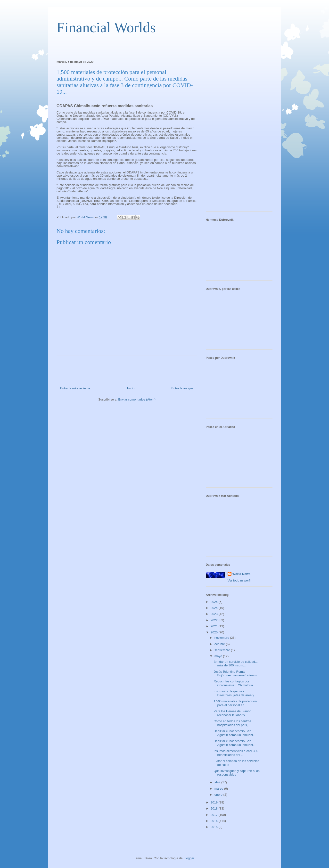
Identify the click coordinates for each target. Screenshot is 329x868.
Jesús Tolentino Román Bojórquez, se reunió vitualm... (237, 674)
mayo (219, 656)
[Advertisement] (113, 46)
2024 (215, 608)
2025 (215, 602)
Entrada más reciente (75, 388)
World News (241, 574)
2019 (215, 802)
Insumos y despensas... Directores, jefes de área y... (235, 693)
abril (218, 782)
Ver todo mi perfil (239, 580)
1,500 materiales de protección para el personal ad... (235, 703)
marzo (219, 789)
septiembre (223, 650)
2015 (215, 827)
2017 (215, 815)
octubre (220, 644)
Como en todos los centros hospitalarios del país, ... (232, 723)
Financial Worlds (106, 27)
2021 (215, 626)
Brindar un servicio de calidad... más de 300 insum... (235, 664)
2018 (215, 808)
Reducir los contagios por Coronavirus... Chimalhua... (234, 683)
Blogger (189, 858)
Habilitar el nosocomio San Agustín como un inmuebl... (234, 733)
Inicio (131, 388)
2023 (215, 614)
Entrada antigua (182, 388)
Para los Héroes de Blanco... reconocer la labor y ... (234, 713)
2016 (215, 821)
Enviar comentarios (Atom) (137, 399)
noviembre (222, 638)
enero (219, 795)
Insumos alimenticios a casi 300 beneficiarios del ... (236, 753)
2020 (215, 632)
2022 (215, 620)
